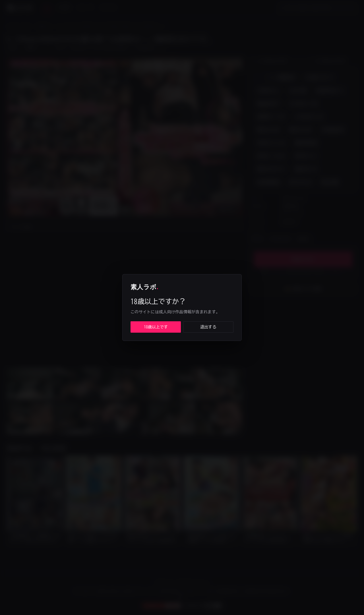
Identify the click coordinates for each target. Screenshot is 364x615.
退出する (208, 327)
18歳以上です (156, 327)
